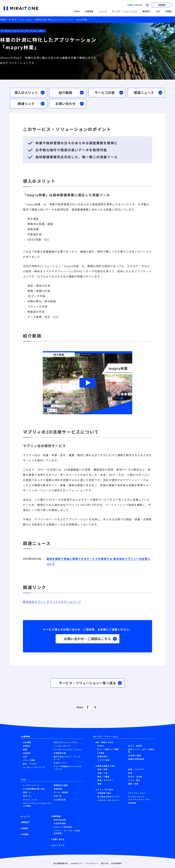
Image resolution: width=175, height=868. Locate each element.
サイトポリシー (92, 863)
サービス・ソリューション (125, 11)
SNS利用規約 (116, 863)
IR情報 (168, 11)
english (138, 5)
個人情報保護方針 (61, 863)
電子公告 (105, 863)
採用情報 (162, 5)
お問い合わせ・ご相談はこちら (90, 639)
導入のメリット (30, 93)
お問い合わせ (70, 104)
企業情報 (89, 11)
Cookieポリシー (77, 863)
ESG (158, 11)
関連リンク (31, 104)
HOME (77, 11)
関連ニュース (148, 93)
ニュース (103, 11)
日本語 (130, 5)
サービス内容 (109, 93)
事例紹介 (147, 11)
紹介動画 (71, 93)
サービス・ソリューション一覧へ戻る (90, 683)
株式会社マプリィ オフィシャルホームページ (52, 602)
